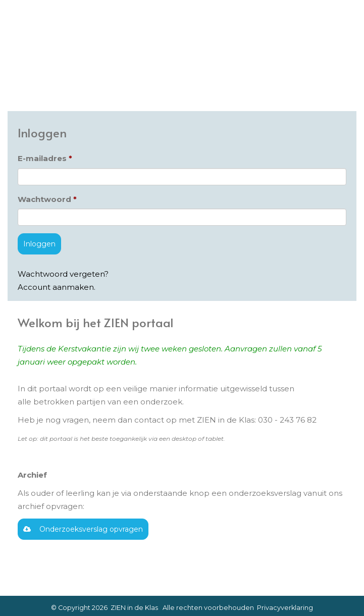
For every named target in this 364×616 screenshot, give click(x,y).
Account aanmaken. (57, 287)
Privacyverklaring (285, 608)
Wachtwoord (44, 199)
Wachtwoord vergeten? (63, 274)
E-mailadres (42, 158)
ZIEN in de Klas (134, 608)
